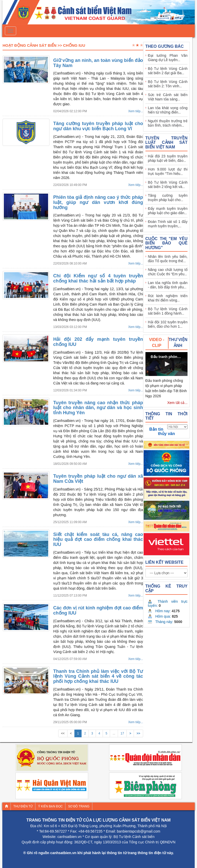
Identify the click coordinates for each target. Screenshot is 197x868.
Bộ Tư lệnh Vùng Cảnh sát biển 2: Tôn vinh (168, 84)
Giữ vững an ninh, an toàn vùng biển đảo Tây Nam (98, 63)
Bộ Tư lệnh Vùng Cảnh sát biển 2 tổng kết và (168, 185)
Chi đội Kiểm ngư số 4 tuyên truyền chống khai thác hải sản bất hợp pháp (98, 278)
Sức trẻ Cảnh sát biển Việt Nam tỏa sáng (168, 97)
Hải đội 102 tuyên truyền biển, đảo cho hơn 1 (168, 324)
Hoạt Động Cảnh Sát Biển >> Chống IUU (44, 45)
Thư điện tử (23, 806)
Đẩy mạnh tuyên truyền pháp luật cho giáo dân (168, 211)
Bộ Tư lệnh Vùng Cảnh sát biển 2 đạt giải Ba (168, 71)
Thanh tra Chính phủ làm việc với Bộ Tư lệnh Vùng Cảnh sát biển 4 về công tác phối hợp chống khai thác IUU (98, 676)
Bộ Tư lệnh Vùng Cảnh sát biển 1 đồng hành (168, 311)
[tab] (157, 343)
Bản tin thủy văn (162, 431)
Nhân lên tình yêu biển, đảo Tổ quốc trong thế (168, 259)
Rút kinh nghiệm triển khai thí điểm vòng (168, 298)
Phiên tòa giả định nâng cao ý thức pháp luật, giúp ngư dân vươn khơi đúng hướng (98, 202)
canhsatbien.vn (70, 837)
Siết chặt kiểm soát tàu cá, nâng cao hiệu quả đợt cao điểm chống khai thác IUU (98, 540)
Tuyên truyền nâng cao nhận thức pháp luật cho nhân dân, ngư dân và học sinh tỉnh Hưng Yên (98, 408)
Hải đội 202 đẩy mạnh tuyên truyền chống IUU (98, 342)
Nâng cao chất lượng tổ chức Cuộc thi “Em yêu (168, 272)
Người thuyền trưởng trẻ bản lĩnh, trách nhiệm (168, 123)
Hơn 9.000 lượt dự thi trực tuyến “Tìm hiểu (168, 171)
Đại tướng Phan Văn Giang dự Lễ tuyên (168, 58)
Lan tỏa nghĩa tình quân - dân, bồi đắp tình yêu (168, 285)
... (114, 733)
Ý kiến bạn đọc (50, 806)
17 (122, 733)
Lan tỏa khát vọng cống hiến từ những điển (168, 110)
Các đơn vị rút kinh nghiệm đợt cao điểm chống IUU (98, 610)
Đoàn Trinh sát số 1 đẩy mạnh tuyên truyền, (168, 224)
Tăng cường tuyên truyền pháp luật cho (168, 198)
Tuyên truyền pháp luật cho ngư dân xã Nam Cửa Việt (98, 479)
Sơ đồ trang (79, 806)
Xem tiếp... (136, 111)
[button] (166, 364)
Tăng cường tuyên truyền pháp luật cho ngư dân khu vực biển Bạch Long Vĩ (98, 126)
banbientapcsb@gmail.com (139, 831)
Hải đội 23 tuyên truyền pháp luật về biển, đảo (168, 158)
